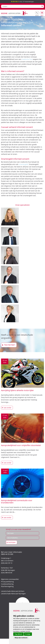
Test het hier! (9, 345)
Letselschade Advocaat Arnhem (13, 591)
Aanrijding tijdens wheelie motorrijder (17, 390)
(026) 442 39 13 (7, 563)
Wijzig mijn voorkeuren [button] (21, 638)
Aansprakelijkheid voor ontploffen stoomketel (21, 445)
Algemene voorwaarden (10, 579)
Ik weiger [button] (28, 634)
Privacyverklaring (7, 582)
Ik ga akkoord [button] (18, 634)
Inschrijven (12, 542)
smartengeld (23, 164)
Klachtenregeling (7, 586)
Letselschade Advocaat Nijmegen (13, 594)
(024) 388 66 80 (7, 573)
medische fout (27, 59)
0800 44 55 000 (7, 554)
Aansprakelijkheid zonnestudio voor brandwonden (17, 501)
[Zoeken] (21, 6)
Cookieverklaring (7, 584)
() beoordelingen (22, 2)
